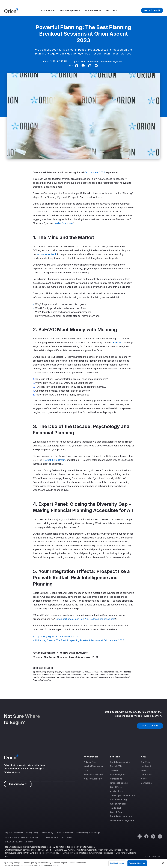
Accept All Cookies (137, 863)
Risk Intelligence (118, 775)
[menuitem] (48, 10)
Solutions (115, 757)
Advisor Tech (46, 10)
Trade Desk (116, 808)
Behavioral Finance (93, 775)
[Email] (96, 66)
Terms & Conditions (64, 833)
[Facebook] (76, 66)
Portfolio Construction (121, 816)
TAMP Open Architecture (123, 795)
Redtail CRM (116, 766)
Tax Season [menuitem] (94, 2)
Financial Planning (90, 61)
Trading (114, 770)
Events (144, 770)
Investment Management (122, 820)
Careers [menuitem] (130, 2)
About (144, 757)
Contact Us (146, 783)
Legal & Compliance (14, 833)
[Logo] (11, 10)
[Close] (163, 863)
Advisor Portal (117, 791)
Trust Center (66, 837)
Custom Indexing (118, 800)
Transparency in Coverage (88, 833)
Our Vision (146, 762)
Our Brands (146, 775)
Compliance (116, 779)
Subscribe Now (18, 784)
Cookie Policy (47, 833)
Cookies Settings (50, 837)
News (144, 779)
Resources (110, 10)
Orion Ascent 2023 (95, 172)
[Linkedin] (89, 66)
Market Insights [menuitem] (115, 2)
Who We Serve (92, 10)
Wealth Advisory (118, 804)
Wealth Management (69, 10)
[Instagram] (139, 836)
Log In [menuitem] (158, 2)
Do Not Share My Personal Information (23, 837)
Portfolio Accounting (120, 762)
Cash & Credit (117, 812)
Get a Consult (152, 10)
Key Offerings (91, 757)
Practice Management (111, 61)
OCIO (87, 770)
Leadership (146, 766)
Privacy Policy (32, 833)
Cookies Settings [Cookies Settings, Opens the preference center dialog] (117, 863)
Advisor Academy (93, 779)
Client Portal (116, 787)
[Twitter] (83, 66)
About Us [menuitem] (143, 2)
